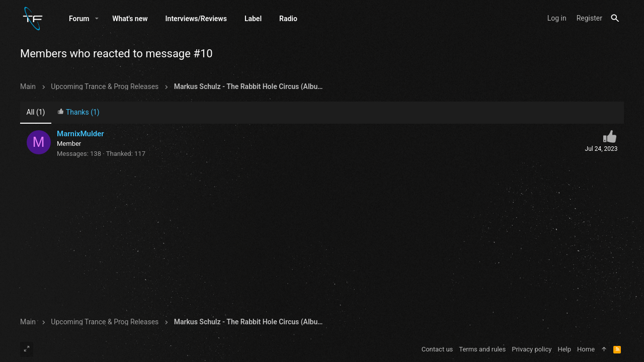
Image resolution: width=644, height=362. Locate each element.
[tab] (78, 113)
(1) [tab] (36, 112)
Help (564, 349)
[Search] (615, 18)
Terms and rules (482, 349)
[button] (97, 19)
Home (586, 349)
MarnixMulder (80, 134)
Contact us (437, 349)
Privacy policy (532, 349)
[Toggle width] (27, 349)
